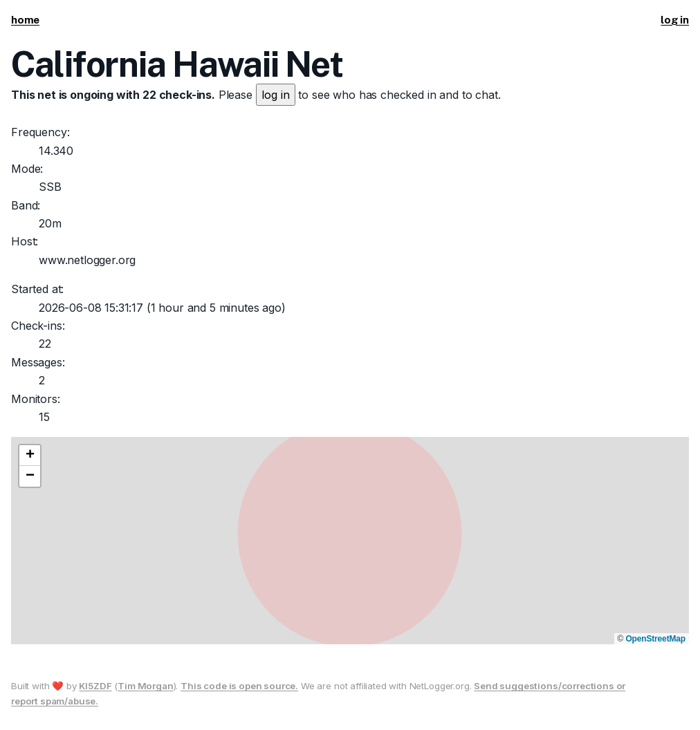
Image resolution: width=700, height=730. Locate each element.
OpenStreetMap (655, 639)
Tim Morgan (145, 686)
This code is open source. (239, 686)
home (25, 20)
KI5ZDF (95, 686)
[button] (30, 456)
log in (675, 20)
